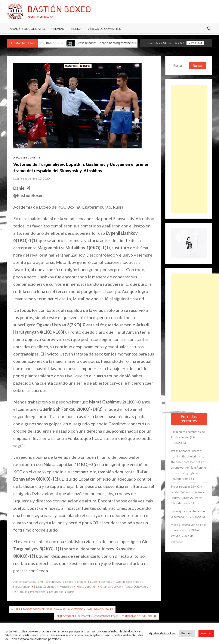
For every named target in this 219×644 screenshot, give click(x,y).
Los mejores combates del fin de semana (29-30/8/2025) (188, 437)
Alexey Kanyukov (25, 582)
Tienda (76, 29)
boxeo (69, 582)
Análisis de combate (27, 158)
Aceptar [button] (206, 633)
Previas (58, 29)
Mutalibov (66, 586)
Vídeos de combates (104, 29)
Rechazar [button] (187, 633)
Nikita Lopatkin (87, 586)
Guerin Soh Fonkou (128, 582)
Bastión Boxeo (59, 9)
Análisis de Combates (27, 29)
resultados (56, 592)
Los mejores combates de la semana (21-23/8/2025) (188, 514)
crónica (82, 582)
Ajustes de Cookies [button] (162, 633)
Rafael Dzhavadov (136, 586)
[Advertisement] (189, 149)
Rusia (71, 592)
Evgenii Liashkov (101, 582)
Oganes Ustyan (111, 586)
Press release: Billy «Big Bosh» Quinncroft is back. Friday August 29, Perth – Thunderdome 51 (188, 495)
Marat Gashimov (45, 586)
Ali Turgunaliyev (51, 582)
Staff (16, 179)
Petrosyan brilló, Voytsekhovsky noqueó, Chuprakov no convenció (104, 616)
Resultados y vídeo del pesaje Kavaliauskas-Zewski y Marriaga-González (64, 609)
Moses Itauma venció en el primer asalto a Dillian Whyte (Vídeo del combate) (189, 533)
